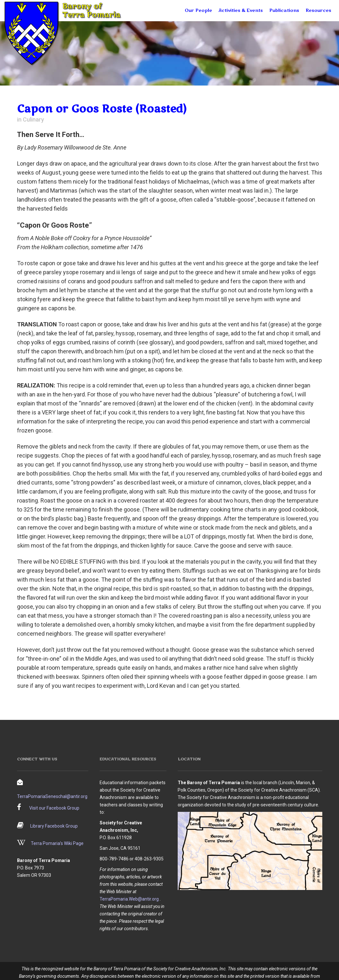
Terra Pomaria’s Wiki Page (57, 843)
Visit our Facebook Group (54, 808)
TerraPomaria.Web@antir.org (129, 899)
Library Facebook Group (54, 826)
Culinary (33, 119)
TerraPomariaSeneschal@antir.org (52, 796)
